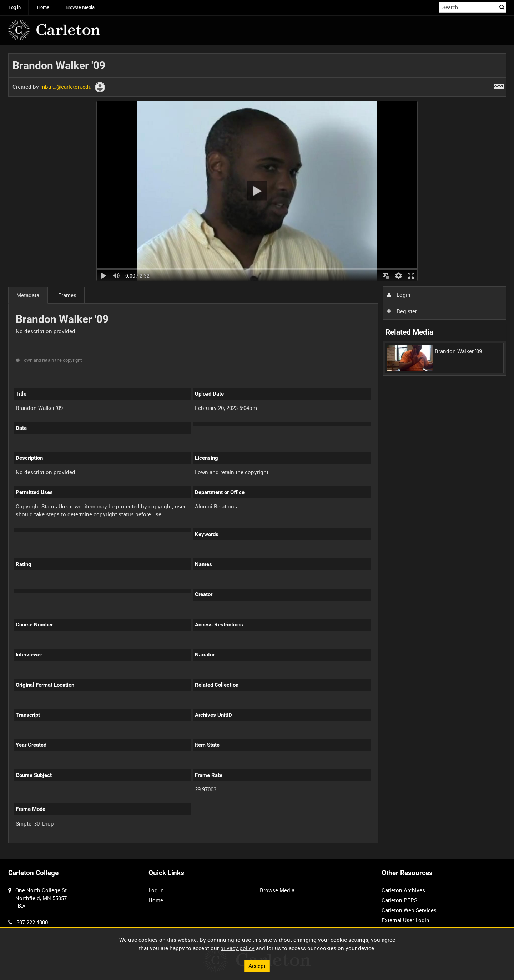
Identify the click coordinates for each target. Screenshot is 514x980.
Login (399, 295)
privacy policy (237, 948)
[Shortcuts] (499, 85)
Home (43, 7)
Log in (15, 7)
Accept (257, 966)
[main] (257, 452)
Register (402, 311)
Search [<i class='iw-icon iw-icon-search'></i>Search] (502, 7)
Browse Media (80, 7)
